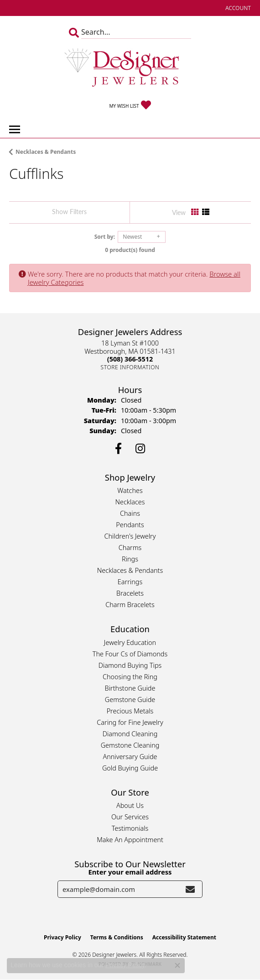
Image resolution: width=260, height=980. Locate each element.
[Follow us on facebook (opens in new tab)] (118, 449)
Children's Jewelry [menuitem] (130, 536)
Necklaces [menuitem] (130, 502)
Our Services (130, 817)
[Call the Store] (130, 359)
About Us (130, 805)
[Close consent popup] (177, 965)
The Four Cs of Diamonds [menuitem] (130, 654)
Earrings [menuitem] (130, 582)
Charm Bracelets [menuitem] (130, 605)
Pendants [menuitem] (130, 525)
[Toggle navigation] (15, 129)
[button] (237, 8)
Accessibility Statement (184, 937)
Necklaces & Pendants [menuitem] (130, 570)
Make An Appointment (130, 840)
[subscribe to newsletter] (190, 889)
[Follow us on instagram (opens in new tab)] (140, 449)
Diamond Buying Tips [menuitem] (130, 665)
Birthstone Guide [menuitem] (130, 688)
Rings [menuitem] (130, 559)
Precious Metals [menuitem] (130, 711)
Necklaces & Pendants (46, 152)
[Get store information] (130, 367)
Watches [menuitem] (130, 490)
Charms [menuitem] (130, 548)
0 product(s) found (130, 250)
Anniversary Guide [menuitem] (130, 757)
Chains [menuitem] (130, 513)
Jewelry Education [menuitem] (130, 642)
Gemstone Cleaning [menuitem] (130, 745)
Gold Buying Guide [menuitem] (130, 768)
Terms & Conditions (117, 937)
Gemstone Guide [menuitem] (130, 700)
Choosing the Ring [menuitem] (130, 677)
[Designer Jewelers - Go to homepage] (130, 68)
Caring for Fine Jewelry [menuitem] (130, 722)
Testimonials (130, 828)
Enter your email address (130, 872)
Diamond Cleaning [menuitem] (130, 734)
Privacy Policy (62, 937)
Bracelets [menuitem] (130, 593)
